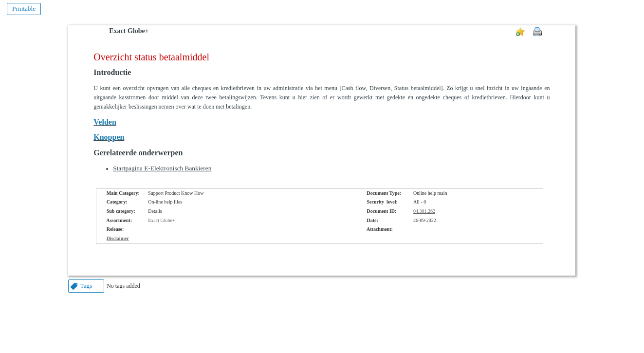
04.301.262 (424, 211)
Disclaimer (118, 238)
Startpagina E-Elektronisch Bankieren (162, 168)
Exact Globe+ (129, 31)
